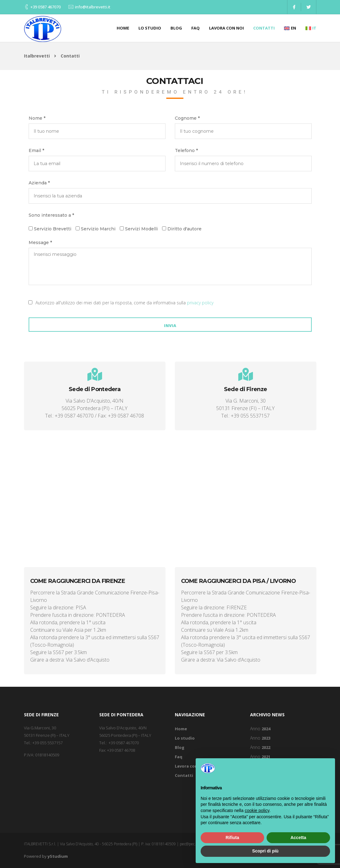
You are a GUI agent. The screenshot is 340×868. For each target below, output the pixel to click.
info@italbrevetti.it (93, 7)
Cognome (187, 118)
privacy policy (200, 303)
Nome (37, 118)
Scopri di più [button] (265, 851)
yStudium (58, 856)
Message (40, 242)
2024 (266, 729)
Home (123, 28)
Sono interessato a (51, 215)
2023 (266, 738)
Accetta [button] (298, 838)
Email (36, 150)
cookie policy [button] (257, 810)
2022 (266, 747)
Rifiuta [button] (232, 838)
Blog (176, 28)
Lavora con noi (226, 28)
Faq (196, 28)
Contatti (264, 28)
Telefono (186, 150)
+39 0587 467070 (46, 7)
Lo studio (150, 28)
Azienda (39, 183)
